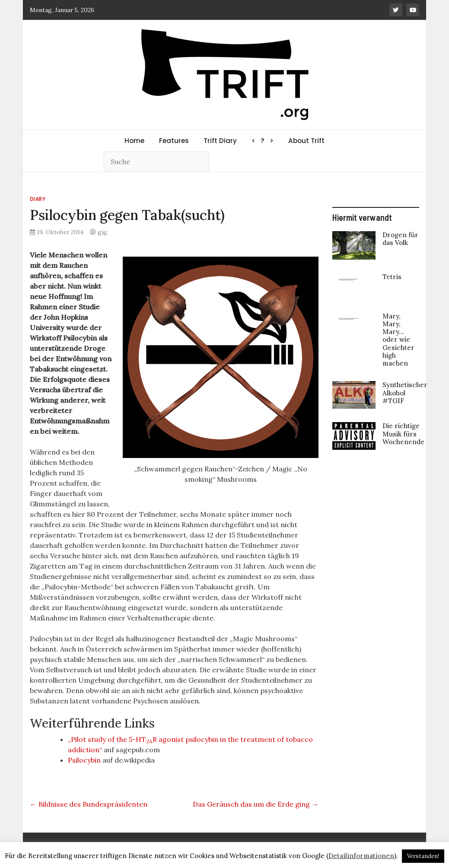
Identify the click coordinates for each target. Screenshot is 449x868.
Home (134, 141)
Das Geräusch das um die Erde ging (256, 804)
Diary (38, 199)
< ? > (263, 141)
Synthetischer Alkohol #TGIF (405, 393)
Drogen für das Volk (400, 239)
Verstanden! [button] (423, 856)
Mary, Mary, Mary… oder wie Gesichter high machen (398, 340)
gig (102, 232)
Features (174, 141)
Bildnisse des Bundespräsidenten (89, 804)
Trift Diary (220, 141)
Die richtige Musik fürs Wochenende (403, 434)
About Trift (306, 141)
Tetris (392, 277)
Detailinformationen (361, 856)
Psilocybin (84, 760)
